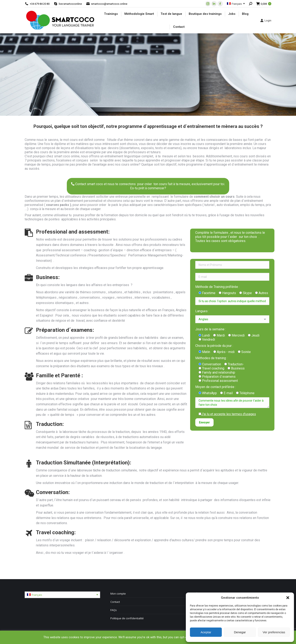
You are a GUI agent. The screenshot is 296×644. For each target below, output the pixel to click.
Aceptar (206, 632)
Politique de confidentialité (127, 618)
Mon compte (118, 594)
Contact (115, 602)
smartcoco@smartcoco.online (109, 4)
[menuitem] (111, 14)
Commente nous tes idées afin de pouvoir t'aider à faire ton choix (232, 403)
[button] (288, 598)
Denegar (240, 632)
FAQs (114, 610)
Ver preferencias (274, 632)
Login (266, 20)
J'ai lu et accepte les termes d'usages (229, 414)
